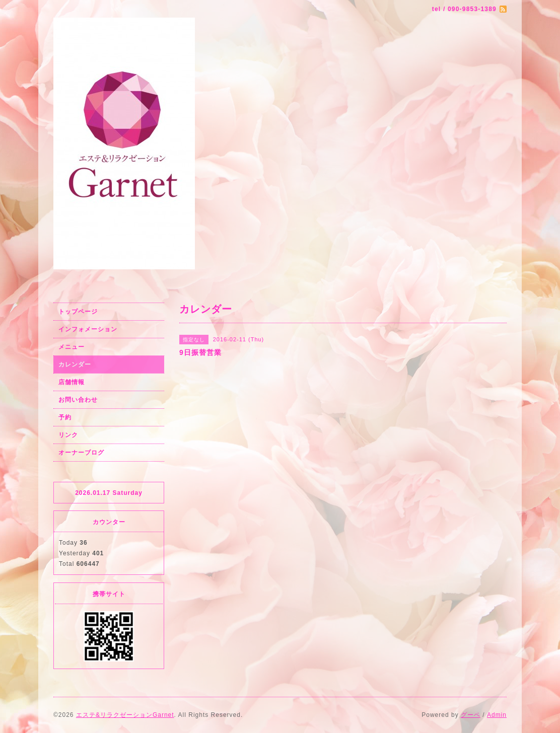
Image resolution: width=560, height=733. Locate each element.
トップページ (78, 312)
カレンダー (75, 364)
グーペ (471, 715)
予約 (65, 417)
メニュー (72, 347)
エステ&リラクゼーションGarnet (125, 715)
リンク (68, 435)
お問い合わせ (78, 400)
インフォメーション (88, 329)
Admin (497, 715)
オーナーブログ (81, 453)
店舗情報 (72, 382)
